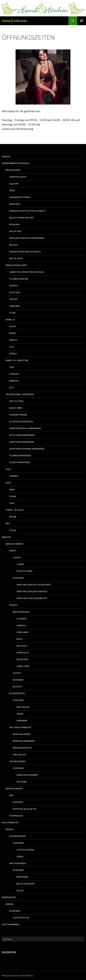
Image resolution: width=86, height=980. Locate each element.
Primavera (22, 877)
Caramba (14, 306)
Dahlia (13, 340)
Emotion (18, 802)
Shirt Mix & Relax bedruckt (32, 598)
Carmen (14, 476)
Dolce (20, 890)
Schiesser (18, 578)
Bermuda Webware (24, 741)
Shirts (13, 551)
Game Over (23, 666)
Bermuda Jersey (22, 734)
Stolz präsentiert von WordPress (18, 975)
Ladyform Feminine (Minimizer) (27, 449)
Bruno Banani (21, 612)
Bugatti (17, 687)
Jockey (17, 557)
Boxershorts (17, 693)
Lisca (8, 483)
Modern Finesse (18, 415)
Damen (9, 829)
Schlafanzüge (18, 836)
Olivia (13, 496)
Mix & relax (19, 755)
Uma (12, 503)
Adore (13, 517)
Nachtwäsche (10, 822)
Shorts (13, 605)
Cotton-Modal (25, 850)
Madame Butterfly (20, 197)
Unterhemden (17, 761)
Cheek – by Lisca (14, 510)
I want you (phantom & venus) (27, 272)
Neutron (22, 646)
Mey (8, 523)
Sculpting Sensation (21, 421)
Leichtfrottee (21, 918)
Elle (12, 347)
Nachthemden (18, 863)
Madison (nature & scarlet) (25, 252)
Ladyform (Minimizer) (21, 442)
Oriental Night (18, 177)
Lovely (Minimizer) (20, 462)
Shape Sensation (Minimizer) (25, 428)
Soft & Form (16, 401)
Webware (22, 721)
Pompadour (16, 816)
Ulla (8, 469)
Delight (14, 245)
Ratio (20, 639)
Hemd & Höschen (15, 21)
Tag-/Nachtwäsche (20, 727)
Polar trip (22, 659)
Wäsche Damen (14, 789)
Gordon (14, 374)
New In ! (6, 156)
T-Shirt (20, 564)
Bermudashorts (22, 748)
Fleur (12, 326)
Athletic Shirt (25, 571)
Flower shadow (19, 279)
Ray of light (16, 258)
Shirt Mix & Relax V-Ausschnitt (34, 585)
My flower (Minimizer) (22, 435)
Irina (12, 489)
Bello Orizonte (26, 884)
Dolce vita (15, 231)
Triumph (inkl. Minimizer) (20, 394)
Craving (21, 625)
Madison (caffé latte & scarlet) (27, 211)
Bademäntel (9, 897)
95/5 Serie (22, 782)
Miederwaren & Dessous (16, 163)
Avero (13, 333)
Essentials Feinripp (27, 775)
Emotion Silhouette (25, 809)
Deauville (15, 204)
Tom (12, 367)
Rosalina (14, 224)
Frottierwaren (11, 924)
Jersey (20, 714)
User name (23, 632)
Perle (12, 190)
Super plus (23, 653)
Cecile (13, 530)
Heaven (13, 286)
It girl (13, 313)
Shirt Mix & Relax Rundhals (32, 591)
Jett (12, 387)
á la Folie (15, 292)
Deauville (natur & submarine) (27, 238)
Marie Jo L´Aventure (17, 360)
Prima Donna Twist (16, 265)
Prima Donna (13, 170)
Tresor (13, 299)
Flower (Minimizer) (20, 455)
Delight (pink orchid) (21, 218)
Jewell (13, 354)
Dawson (14, 381)
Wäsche (6, 537)
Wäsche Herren (14, 544)
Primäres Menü (82, 21)
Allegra (14, 184)
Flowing (22, 619)
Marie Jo (10, 320)
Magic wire (16, 408)
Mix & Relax (23, 707)
